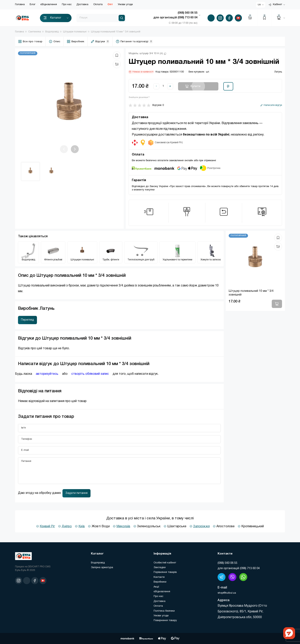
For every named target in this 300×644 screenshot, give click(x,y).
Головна (20, 5)
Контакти (159, 577)
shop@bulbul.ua (227, 593)
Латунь (278, 72)
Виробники (160, 582)
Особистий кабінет (165, 563)
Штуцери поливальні (75, 32)
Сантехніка (35, 32)
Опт (110, 5)
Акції (156, 587)
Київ (82, 526)
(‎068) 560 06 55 (227, 563)
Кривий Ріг (47, 526)
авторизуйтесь (47, 374)
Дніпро (67, 526)
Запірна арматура (102, 568)
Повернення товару (165, 620)
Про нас (67, 5)
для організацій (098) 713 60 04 (239, 568)
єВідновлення (49, 5)
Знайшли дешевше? (139, 97)
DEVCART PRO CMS (39, 567)
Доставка (82, 5)
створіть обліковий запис (90, 374)
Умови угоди (125, 5)
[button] (75, 149)
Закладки (160, 568)
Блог (33, 5)
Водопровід (52, 32)
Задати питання (76, 493)
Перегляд (27, 320)
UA (259, 5)
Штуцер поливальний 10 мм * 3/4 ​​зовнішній (116, 32)
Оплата (98, 5)
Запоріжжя (201, 526)
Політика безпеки (164, 611)
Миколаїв (123, 526)
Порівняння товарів (165, 572)
